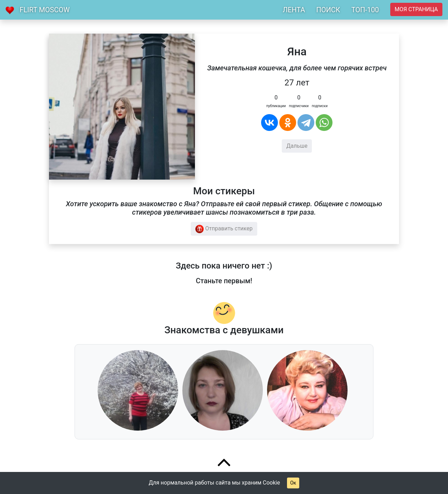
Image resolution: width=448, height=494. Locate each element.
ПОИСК (328, 10)
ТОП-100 (365, 10)
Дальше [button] (297, 146)
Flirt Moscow (45, 10)
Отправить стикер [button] (224, 229)
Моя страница (416, 9)
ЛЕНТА (294, 10)
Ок (293, 483)
